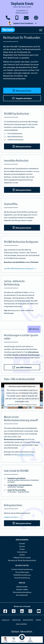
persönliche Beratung (26, 455)
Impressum (6, 620)
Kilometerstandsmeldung (22, 592)
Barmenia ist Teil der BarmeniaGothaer (22, 560)
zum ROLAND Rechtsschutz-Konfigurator (20, 269)
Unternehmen (22, 552)
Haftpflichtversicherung (22, 575)
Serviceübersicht (22, 595)
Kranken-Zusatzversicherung (22, 569)
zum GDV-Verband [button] (22, 367)
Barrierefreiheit (28, 620)
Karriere (22, 546)
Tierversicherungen (22, 572)
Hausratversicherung (22, 578)
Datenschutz (16, 620)
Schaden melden (22, 589)
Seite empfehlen (21, 624)
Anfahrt (22, 555)
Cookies (38, 620)
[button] (22, 23)
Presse (22, 549)
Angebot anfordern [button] (22, 98)
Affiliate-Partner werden (22, 558)
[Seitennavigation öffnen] (41, 30)
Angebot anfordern (12, 517)
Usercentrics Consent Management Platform (25, 405)
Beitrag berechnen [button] (22, 91)
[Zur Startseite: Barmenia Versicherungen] (9, 30)
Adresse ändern (22, 587)
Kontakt (22, 544)
